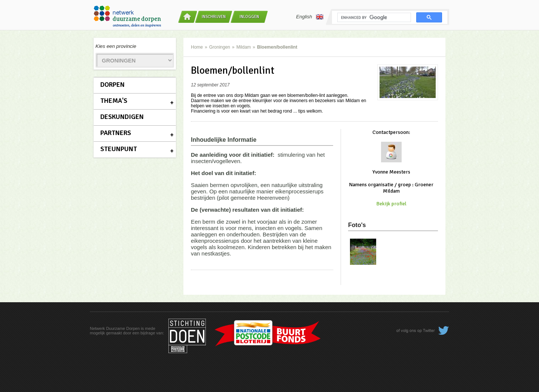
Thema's (114, 101)
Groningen (220, 47)
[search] (373, 18)
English (310, 17)
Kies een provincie (116, 46)
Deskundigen (122, 117)
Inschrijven (214, 17)
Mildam (243, 47)
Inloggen (249, 17)
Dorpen (112, 85)
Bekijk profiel (391, 204)
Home (197, 47)
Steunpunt (119, 149)
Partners (116, 133)
